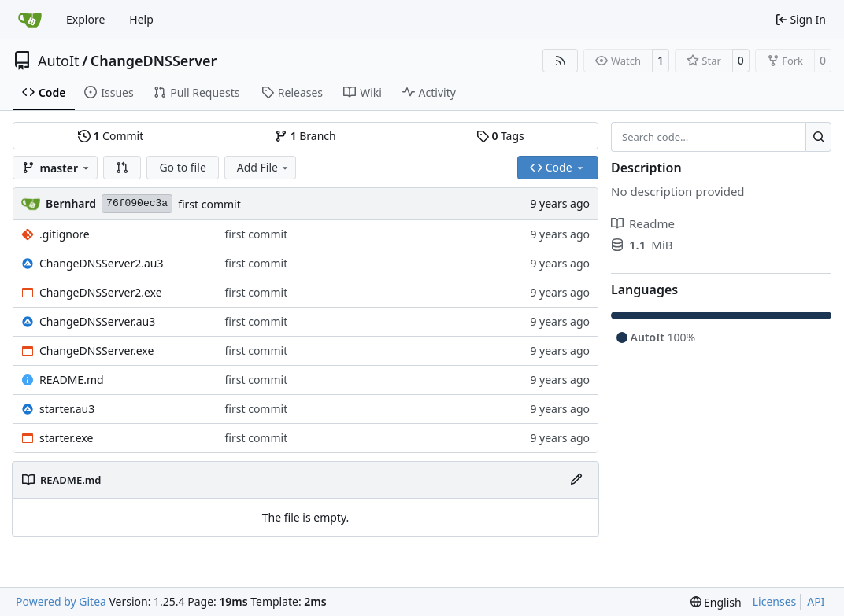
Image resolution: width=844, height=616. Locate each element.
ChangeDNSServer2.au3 (102, 263)
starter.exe (66, 438)
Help (141, 19)
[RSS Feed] (561, 61)
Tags (500, 136)
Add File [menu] (264, 167)
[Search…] (818, 137)
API (816, 601)
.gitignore (65, 234)
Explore (85, 19)
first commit (209, 204)
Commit (111, 136)
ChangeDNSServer (154, 61)
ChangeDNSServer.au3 (97, 321)
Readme (643, 223)
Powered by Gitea (61, 601)
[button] (122, 168)
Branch (305, 136)
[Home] (30, 20)
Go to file (182, 167)
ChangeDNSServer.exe (96, 350)
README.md (72, 380)
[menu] (716, 602)
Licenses (775, 601)
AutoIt (59, 61)
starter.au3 (67, 409)
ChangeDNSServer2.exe (101, 292)
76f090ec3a (137, 203)
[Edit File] (576, 480)
